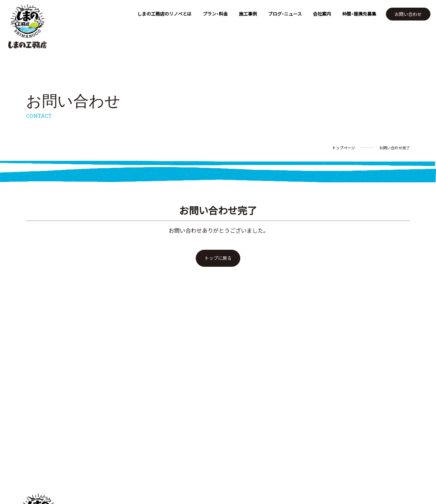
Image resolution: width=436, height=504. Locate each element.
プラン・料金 (215, 14)
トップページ (344, 148)
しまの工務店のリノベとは (164, 14)
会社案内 (322, 14)
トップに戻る (218, 258)
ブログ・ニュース (285, 14)
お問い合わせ (408, 14)
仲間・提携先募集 (359, 14)
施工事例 (248, 14)
